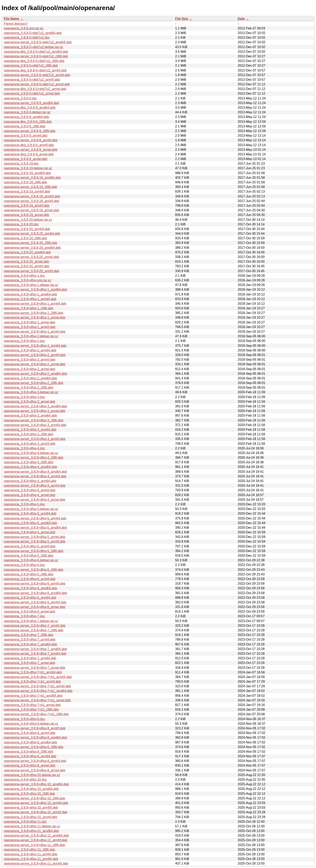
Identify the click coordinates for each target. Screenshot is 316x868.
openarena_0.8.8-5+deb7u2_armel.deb (32, 93)
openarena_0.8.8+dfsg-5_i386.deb (29, 556)
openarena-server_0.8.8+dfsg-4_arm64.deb (35, 476)
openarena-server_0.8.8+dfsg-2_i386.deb (34, 383)
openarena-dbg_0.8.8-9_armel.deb (29, 154)
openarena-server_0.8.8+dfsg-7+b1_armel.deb (37, 700)
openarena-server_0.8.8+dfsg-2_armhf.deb (35, 355)
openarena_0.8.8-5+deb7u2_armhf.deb (32, 80)
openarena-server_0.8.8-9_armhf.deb (31, 140)
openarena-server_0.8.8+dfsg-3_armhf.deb (35, 439)
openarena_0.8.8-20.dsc (21, 224)
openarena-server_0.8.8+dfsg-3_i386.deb (34, 420)
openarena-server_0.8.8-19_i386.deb (30, 187)
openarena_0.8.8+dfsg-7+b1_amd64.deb (33, 696)
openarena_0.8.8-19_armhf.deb (27, 206)
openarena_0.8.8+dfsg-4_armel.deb (30, 495)
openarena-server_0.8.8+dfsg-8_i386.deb (34, 747)
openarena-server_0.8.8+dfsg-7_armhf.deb (35, 626)
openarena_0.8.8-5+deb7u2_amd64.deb (33, 33)
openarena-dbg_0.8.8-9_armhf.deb (29, 145)
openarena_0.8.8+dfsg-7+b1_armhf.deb (32, 682)
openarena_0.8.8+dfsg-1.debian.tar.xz (31, 285)
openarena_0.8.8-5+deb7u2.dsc (27, 38)
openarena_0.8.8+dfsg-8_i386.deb (29, 752)
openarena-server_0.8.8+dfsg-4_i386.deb (34, 458)
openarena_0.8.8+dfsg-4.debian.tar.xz (31, 453)
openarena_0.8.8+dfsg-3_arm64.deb (30, 430)
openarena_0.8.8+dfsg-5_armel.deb (30, 532)
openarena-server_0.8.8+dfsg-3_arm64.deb (35, 425)
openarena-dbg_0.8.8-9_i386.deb (28, 122)
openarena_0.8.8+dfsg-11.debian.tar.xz (32, 826)
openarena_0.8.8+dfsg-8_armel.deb (30, 765)
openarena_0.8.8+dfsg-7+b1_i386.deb (31, 710)
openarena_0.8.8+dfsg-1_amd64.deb (30, 294)
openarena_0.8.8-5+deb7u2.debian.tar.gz (33, 47)
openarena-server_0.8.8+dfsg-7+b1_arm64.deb (38, 677)
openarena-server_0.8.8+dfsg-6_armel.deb (35, 607)
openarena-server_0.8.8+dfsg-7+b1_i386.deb (36, 714)
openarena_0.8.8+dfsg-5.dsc (24, 504)
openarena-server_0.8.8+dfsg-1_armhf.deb (35, 332)
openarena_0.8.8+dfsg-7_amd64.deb (30, 644)
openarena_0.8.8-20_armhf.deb (27, 266)
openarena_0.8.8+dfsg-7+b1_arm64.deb (33, 672)
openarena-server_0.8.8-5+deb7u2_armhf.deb (37, 75)
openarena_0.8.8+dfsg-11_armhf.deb (31, 854)
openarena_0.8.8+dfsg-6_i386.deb (29, 574)
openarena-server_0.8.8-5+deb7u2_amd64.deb (38, 42)
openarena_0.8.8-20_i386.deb (25, 238)
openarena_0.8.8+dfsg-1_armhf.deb (30, 327)
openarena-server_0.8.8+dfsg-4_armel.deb (35, 500)
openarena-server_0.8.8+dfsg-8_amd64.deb (35, 737)
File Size (182, 19)
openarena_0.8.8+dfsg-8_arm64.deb (30, 756)
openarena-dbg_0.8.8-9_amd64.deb (30, 108)
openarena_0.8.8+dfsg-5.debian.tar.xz (31, 509)
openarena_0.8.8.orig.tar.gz (24, 28)
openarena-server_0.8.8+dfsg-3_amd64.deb (35, 406)
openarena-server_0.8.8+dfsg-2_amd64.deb (35, 374)
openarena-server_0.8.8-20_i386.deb (30, 243)
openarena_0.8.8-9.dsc (20, 98)
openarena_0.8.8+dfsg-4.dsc (24, 448)
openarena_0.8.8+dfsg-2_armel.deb (30, 369)
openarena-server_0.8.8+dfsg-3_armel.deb (35, 411)
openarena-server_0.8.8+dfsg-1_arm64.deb (35, 304)
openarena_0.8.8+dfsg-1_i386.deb (29, 308)
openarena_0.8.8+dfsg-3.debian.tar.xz (31, 392)
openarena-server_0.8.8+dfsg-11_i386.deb (34, 845)
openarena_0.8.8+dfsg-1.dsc (24, 276)
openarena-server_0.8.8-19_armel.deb (31, 210)
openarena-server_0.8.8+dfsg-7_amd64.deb (35, 649)
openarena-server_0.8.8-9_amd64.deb (31, 103)
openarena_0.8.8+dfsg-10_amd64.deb (31, 789)
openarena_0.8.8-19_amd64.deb (27, 173)
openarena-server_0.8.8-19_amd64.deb (32, 178)
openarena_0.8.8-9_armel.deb (25, 159)
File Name (11, 19)
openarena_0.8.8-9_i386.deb (25, 126)
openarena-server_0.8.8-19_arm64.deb (32, 196)
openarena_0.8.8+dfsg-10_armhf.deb (31, 817)
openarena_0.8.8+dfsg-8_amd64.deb (30, 742)
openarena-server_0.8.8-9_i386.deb (30, 131)
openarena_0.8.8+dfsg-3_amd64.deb (30, 415)
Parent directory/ (16, 24)
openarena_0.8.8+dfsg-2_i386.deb (29, 388)
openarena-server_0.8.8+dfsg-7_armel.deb (35, 668)
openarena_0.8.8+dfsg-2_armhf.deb (30, 360)
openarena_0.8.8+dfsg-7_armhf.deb (30, 639)
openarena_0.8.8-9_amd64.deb (26, 117)
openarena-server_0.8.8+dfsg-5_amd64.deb (35, 528)
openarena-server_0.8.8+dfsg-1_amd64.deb (35, 290)
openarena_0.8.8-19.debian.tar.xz (28, 168)
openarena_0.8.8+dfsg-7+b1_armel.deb (32, 705)
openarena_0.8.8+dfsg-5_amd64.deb (30, 523)
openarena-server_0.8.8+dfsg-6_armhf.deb (35, 584)
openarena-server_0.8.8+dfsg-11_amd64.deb (36, 835)
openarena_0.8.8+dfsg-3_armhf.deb (30, 444)
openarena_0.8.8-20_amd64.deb (27, 252)
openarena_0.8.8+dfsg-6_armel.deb (30, 612)
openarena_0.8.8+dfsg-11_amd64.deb (31, 831)
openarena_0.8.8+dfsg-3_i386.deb (29, 434)
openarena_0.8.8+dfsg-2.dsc (24, 341)
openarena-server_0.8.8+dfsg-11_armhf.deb (35, 840)
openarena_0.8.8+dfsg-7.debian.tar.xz (31, 621)
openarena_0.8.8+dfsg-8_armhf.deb (30, 733)
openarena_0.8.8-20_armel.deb (26, 262)
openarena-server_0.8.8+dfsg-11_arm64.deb (36, 863)
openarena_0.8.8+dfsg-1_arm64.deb (30, 299)
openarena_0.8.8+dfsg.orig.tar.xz (27, 280)
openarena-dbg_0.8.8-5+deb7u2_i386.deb (34, 61)
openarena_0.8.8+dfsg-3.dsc (24, 397)
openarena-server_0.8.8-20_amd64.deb (32, 248)
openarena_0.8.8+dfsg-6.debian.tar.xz (31, 560)
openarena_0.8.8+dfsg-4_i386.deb (29, 462)
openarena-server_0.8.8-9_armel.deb (31, 150)
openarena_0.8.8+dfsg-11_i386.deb (29, 850)
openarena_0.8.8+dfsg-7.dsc (24, 616)
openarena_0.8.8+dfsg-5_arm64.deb (30, 513)
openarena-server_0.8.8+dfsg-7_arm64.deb (35, 654)
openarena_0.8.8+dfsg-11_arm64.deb (31, 859)
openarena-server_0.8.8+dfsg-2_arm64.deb (35, 346)
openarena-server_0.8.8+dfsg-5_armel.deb (35, 537)
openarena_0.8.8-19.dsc (21, 164)
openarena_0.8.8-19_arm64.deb (27, 191)
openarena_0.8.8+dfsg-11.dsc (25, 822)
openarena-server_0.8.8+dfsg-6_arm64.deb (35, 602)
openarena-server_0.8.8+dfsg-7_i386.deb (34, 630)
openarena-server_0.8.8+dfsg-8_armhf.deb (35, 728)
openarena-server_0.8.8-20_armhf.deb (32, 271)
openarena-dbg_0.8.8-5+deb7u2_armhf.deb (35, 70)
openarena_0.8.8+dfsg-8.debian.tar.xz (31, 724)
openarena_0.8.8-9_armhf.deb (26, 136)
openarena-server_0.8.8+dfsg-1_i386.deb (34, 313)
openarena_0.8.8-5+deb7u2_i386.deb (31, 66)
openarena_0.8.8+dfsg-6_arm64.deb (30, 598)
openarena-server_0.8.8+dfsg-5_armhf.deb (35, 541)
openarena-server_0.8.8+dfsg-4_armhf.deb (35, 486)
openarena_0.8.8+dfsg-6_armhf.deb (30, 579)
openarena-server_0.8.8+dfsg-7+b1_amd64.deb (38, 691)
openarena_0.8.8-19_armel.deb (26, 215)
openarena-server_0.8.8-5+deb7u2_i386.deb (36, 56)
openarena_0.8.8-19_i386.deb (25, 182)
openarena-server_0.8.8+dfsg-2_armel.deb (35, 364)
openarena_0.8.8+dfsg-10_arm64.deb (31, 808)
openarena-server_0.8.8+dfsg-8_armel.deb (35, 770)
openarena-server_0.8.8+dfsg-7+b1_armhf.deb (37, 686)
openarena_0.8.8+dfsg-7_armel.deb (30, 663)
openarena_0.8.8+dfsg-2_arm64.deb (30, 350)
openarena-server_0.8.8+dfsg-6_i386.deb (34, 570)
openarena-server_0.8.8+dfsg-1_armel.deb (35, 317)
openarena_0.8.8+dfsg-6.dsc (24, 565)
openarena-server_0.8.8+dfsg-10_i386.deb (34, 798)
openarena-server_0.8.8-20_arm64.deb (32, 234)
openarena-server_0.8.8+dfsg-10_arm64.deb (36, 803)
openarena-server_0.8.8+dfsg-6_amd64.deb (35, 593)
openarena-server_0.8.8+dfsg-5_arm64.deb (35, 518)
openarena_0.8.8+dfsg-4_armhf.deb (30, 490)
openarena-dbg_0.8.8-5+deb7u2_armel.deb (35, 89)
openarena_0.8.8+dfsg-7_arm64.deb (30, 658)
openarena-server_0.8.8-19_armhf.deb (32, 201)
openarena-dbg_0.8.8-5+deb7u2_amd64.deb (36, 52)
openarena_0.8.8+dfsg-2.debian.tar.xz (31, 336)
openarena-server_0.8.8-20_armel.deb (31, 257)
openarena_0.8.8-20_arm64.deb (27, 229)
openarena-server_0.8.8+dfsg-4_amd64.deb (35, 472)
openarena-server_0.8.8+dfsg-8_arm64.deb (35, 761)
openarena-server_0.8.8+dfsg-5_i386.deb (34, 551)
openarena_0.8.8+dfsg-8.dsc (24, 719)
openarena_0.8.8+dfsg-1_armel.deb (30, 322)
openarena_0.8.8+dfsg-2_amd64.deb (30, 378)
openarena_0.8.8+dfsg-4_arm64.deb (30, 481)
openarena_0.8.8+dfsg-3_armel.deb (30, 402)
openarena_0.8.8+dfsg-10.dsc (25, 780)
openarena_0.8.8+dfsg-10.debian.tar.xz (32, 775)
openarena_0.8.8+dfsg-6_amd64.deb (30, 588)
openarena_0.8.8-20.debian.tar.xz (28, 220)
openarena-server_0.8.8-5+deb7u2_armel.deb (37, 84)
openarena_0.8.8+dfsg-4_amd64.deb (30, 467)
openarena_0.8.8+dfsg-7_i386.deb (29, 635)
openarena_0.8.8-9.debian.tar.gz (27, 112)
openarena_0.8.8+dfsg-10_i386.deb (29, 794)
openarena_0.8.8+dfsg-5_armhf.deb (30, 546)
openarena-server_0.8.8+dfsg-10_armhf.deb (35, 812)
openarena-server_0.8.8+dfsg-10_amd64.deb (36, 784)
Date (241, 19)
